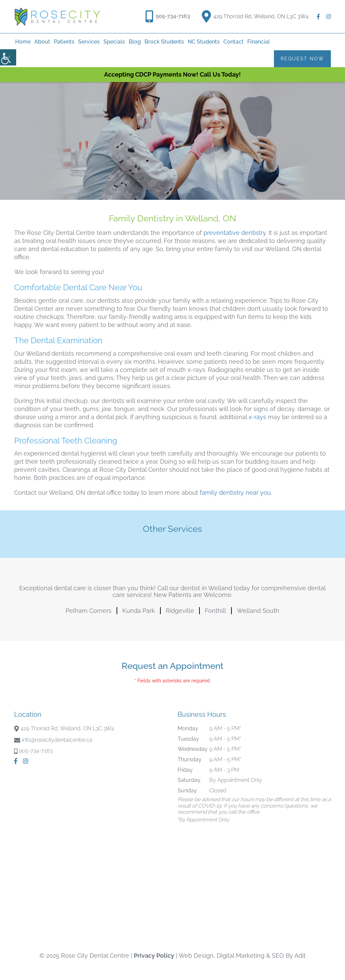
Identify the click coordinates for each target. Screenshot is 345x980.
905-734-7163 (173, 16)
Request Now (302, 59)
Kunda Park (139, 611)
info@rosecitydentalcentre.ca (57, 740)
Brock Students (164, 42)
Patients (64, 42)
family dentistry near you (235, 493)
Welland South (258, 611)
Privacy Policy (154, 956)
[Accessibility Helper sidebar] (8, 57)
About (42, 42)
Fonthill (215, 611)
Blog (135, 42)
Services (89, 42)
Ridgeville (180, 611)
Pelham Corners (89, 611)
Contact (233, 42)
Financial (259, 42)
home (23, 42)
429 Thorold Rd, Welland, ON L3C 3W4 (255, 15)
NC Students (204, 42)
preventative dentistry (235, 233)
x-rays (257, 417)
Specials (114, 42)
